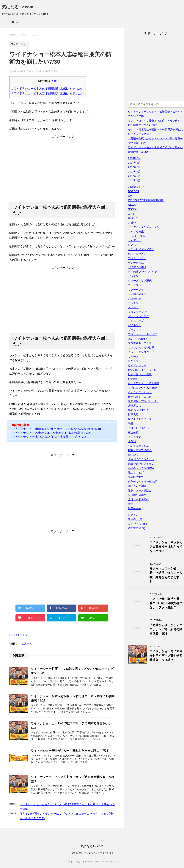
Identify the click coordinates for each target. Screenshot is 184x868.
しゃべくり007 (137, 236)
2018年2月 (134, 158)
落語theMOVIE (137, 477)
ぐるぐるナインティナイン (144, 227)
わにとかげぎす (137, 254)
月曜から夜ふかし (139, 428)
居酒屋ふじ (135, 406)
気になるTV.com (18, 7)
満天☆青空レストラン (141, 464)
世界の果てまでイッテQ (142, 370)
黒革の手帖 (135, 508)
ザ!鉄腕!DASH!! (137, 294)
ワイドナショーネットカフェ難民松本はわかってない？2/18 (166, 547)
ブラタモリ (135, 330)
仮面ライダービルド (140, 392)
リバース (133, 357)
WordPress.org (137, 528)
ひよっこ (133, 245)
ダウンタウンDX (138, 312)
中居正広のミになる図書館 (144, 383)
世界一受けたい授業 (140, 374)
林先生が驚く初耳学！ (141, 446)
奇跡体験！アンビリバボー (144, 401)
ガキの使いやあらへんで (142, 272)
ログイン (133, 515)
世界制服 (133, 379)
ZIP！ (131, 214)
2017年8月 (134, 167)
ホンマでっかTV (138, 339)
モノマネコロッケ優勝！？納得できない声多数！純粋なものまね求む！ (166, 575)
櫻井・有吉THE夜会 (140, 450)
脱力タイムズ (136, 473)
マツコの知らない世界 (141, 348)
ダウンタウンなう (139, 316)
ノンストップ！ (137, 321)
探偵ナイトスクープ (140, 419)
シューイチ (135, 298)
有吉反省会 (135, 437)
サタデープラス (137, 290)
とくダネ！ (135, 240)
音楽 (131, 504)
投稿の (135, 519)
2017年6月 (134, 176)
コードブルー (136, 285)
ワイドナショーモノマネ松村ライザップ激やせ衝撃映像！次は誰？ (166, 656)
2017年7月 (134, 172)
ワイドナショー (21, 635)
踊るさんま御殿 (137, 486)
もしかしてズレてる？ (141, 249)
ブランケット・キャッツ (142, 334)
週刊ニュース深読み (140, 490)
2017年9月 (134, 163)
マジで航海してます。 (141, 343)
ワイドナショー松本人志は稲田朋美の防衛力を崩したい (48, 88)
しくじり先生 (136, 231)
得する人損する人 (139, 410)
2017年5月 (134, 180)
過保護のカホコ (137, 495)
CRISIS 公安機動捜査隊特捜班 (146, 200)
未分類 (132, 441)
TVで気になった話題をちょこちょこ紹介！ (92, 853)
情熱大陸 (133, 415)
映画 (131, 423)
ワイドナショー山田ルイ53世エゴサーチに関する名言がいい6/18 (58, 429)
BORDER (134, 191)
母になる (133, 455)
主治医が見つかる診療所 (142, 388)
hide (54, 81)
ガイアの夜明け (137, 267)
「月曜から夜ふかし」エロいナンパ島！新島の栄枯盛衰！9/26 (166, 629)
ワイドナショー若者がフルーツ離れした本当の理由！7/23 (53, 433)
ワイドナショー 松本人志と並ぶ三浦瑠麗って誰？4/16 (50, 437)
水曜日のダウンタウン (141, 459)
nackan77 (27, 644)
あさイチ (133, 218)
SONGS (133, 209)
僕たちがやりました (140, 397)
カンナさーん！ (137, 263)
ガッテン (133, 276)
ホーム (15, 22)
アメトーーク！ (137, 258)
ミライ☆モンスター (140, 352)
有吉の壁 (133, 432)
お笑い (132, 223)
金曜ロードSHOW (139, 499)
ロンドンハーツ (137, 361)
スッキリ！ (135, 303)
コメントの (138, 524)
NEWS (132, 205)
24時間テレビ (136, 187)
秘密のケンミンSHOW (141, 468)
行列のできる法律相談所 (142, 482)
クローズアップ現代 (140, 281)
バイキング (135, 325)
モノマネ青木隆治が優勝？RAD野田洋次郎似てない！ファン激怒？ (166, 603)
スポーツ (133, 307)
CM (130, 196)
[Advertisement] (62, 172)
